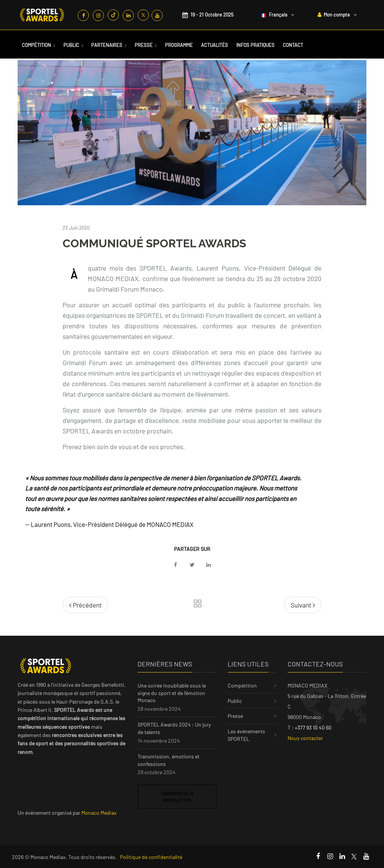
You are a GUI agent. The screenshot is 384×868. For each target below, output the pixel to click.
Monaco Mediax (99, 813)
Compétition (36, 45)
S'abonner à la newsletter (177, 797)
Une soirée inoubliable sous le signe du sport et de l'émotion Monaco (172, 693)
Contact (293, 45)
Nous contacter (305, 738)
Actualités (214, 45)
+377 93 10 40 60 (313, 727)
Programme (179, 45)
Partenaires (107, 45)
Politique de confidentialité (151, 857)
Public (71, 45)
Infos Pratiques (255, 45)
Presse (144, 45)
